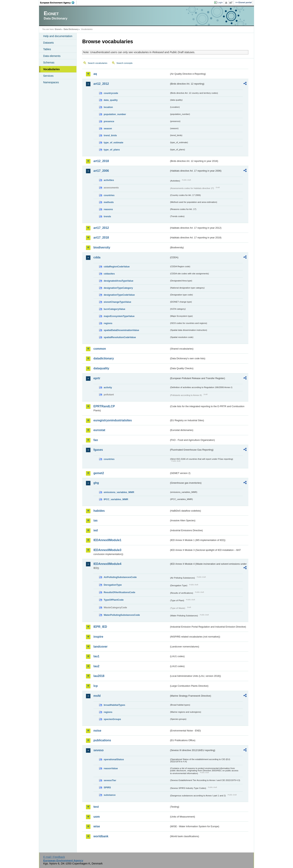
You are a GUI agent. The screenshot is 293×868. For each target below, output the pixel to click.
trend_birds (110, 135)
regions (108, 323)
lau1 (96, 656)
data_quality (111, 100)
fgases (98, 450)
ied (96, 530)
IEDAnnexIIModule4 (107, 564)
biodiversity (102, 247)
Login (220, 2)
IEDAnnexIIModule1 (107, 540)
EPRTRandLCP (104, 406)
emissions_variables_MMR (119, 492)
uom (97, 817)
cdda (97, 257)
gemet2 (99, 473)
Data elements (52, 56)
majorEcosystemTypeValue (119, 316)
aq (95, 74)
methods (109, 202)
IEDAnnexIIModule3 (107, 550)
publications (102, 740)
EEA (58, 3)
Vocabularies (51, 69)
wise (97, 826)
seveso (98, 750)
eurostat (99, 430)
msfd (97, 696)
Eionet (58, 29)
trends (107, 216)
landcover (101, 647)
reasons (108, 209)
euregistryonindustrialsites (113, 420)
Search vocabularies (98, 63)
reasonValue (111, 768)
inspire (98, 637)
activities (109, 180)
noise (97, 731)
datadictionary (104, 358)
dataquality (101, 368)
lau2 (96, 666)
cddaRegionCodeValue (117, 267)
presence (109, 121)
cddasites (109, 274)
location (108, 107)
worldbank (101, 836)
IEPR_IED (100, 627)
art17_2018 (101, 238)
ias (95, 520)
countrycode (111, 93)
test (96, 807)
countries (109, 195)
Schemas (49, 62)
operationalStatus (114, 759)
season (108, 128)
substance (110, 795)
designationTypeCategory (118, 288)
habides (99, 511)
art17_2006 (101, 171)
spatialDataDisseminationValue (121, 330)
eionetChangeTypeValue (117, 302)
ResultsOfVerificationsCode (119, 592)
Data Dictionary (71, 29)
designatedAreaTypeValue (118, 281)
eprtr (97, 378)
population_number (115, 114)
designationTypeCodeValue (119, 295)
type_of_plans (112, 150)
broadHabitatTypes (114, 705)
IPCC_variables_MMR (116, 499)
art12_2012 (101, 84)
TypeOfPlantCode (114, 600)
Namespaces (51, 82)
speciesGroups (112, 719)
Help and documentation (58, 36)
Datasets (48, 43)
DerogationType (113, 585)
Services (48, 76)
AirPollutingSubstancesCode (120, 577)
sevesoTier (110, 780)
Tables (47, 49)
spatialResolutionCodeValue (120, 337)
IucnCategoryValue (114, 309)
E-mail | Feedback (54, 857)
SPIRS (107, 787)
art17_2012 (101, 228)
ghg (96, 483)
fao (96, 440)
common (100, 349)
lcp (96, 686)
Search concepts (124, 63)
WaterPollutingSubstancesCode (122, 615)
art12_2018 (101, 161)
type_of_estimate (114, 142)
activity (108, 387)
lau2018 (99, 676)
